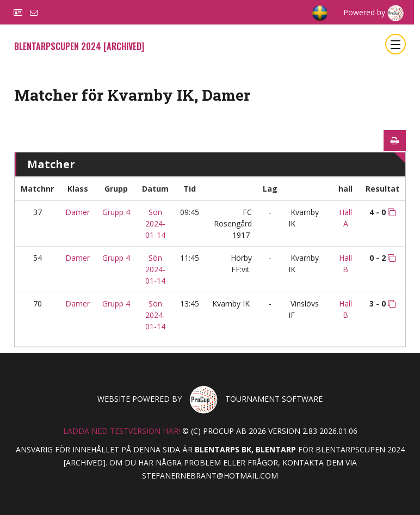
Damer (78, 212)
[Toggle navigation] (396, 44)
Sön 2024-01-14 (155, 223)
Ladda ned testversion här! (122, 431)
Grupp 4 (116, 212)
